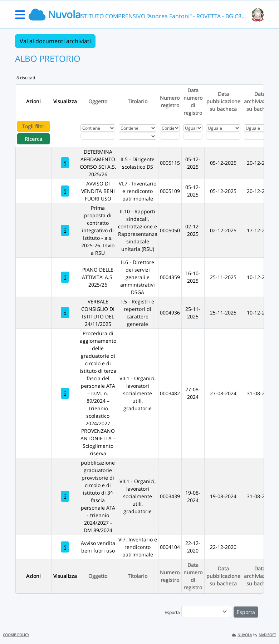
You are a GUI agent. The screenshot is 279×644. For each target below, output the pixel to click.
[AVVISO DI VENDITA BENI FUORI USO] (65, 191)
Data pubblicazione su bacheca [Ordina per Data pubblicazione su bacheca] (223, 101)
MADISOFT (267, 635)
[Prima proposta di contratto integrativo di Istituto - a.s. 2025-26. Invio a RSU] (65, 230)
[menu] (207, 611)
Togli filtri (33, 126)
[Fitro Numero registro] (170, 136)
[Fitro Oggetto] (98, 136)
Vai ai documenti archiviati (55, 41)
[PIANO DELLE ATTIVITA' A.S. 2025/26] (65, 277)
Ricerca (33, 139)
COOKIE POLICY (16, 635)
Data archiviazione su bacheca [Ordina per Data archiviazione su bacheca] (260, 101)
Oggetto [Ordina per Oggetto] (98, 101)
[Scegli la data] (193, 136)
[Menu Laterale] (20, 17)
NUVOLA (242, 635)
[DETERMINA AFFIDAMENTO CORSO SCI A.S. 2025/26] (65, 163)
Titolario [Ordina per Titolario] (138, 101)
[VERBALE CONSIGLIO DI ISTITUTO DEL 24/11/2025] (65, 313)
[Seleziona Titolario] (138, 136)
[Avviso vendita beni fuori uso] (65, 547)
